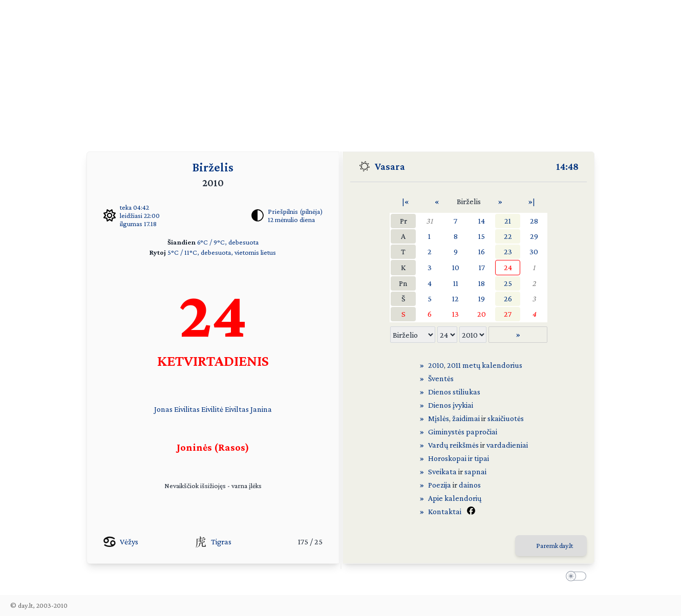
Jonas (163, 409)
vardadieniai (507, 445)
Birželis (213, 167)
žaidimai (466, 418)
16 (482, 251)
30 (534, 251)
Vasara (390, 166)
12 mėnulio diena (291, 219)
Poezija (440, 485)
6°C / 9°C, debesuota (228, 242)
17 (482, 267)
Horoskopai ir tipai (459, 458)
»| (531, 201)
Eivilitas (187, 409)
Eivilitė (212, 409)
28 (534, 221)
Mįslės (439, 418)
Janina (261, 409)
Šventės (441, 378)
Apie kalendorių (455, 498)
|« (406, 201)
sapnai (475, 471)
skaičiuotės (506, 418)
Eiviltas (237, 409)
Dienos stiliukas (454, 392)
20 (482, 314)
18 (482, 283)
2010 (436, 365)
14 (482, 221)
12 (455, 299)
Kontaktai (445, 511)
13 (455, 314)
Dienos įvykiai (451, 405)
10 (456, 267)
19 (482, 299)
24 (508, 267)
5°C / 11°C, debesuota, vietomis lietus (222, 252)
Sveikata (442, 471)
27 (508, 314)
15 (482, 236)
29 (534, 236)
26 (508, 299)
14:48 (567, 166)
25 (508, 283)
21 (508, 221)
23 (508, 251)
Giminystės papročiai (463, 432)
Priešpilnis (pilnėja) (295, 211)
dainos (470, 485)
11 (456, 283)
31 (429, 221)
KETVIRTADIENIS (213, 360)
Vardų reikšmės (453, 445)
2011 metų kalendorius (485, 365)
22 (508, 236)
